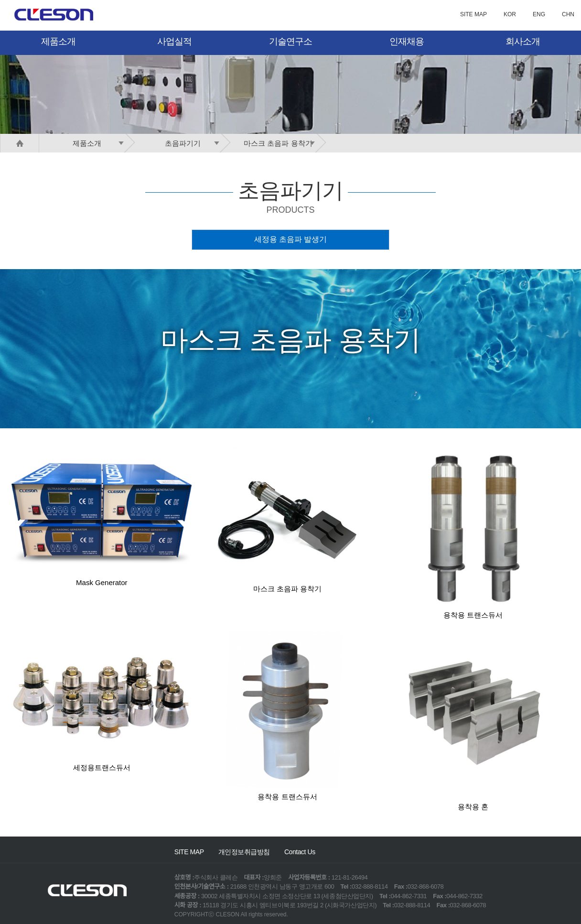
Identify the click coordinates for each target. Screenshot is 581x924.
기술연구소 (290, 41)
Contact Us (300, 852)
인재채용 (407, 41)
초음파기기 (194, 143)
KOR (510, 14)
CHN (568, 14)
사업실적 (174, 41)
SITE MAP (473, 14)
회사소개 (523, 41)
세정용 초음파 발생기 (291, 239)
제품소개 (58, 41)
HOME (20, 143)
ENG (539, 14)
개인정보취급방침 (244, 852)
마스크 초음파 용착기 (281, 143)
